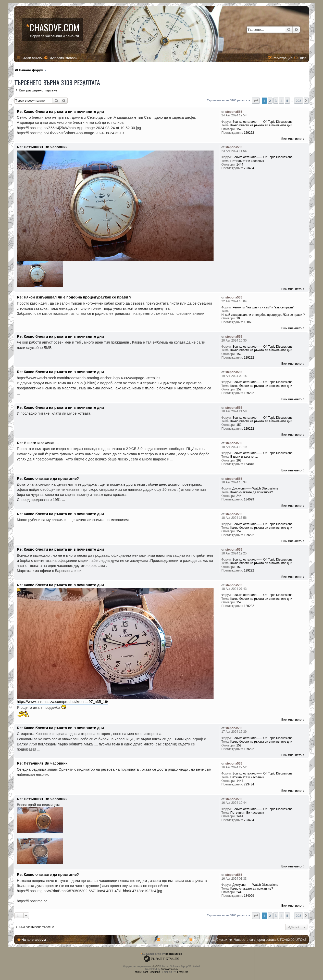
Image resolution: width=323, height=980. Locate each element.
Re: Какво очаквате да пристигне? (48, 479)
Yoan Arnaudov (170, 969)
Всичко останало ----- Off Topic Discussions (262, 122)
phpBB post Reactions (147, 972)
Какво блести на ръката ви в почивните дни (261, 125)
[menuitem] (61, 58)
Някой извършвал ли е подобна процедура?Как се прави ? (263, 315)
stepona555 (234, 112)
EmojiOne (183, 972)
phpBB (155, 966)
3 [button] (276, 101)
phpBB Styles (174, 954)
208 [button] (299, 101)
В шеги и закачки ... (244, 457)
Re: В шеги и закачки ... (38, 443)
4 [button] (282, 101)
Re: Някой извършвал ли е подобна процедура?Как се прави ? (74, 297)
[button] (256, 101)
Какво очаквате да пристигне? (252, 492)
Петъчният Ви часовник (247, 161)
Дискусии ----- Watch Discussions (255, 488)
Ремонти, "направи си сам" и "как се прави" (263, 307)
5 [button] (287, 101)
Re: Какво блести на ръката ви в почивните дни (60, 112)
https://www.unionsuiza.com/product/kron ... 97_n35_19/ (63, 702)
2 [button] (270, 101)
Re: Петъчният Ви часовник (42, 147)
